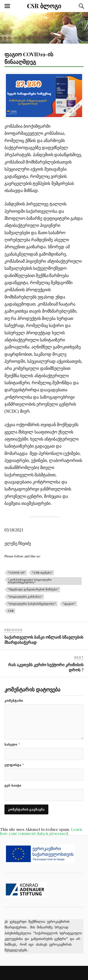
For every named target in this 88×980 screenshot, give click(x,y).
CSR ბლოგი (44, 6)
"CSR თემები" (42, 573)
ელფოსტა (14, 765)
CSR (11, 611)
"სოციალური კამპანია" (25, 597)
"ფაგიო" (69, 604)
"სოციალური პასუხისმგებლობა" (32, 604)
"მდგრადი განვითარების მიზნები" (33, 589)
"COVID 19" (17, 573)
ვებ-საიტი (13, 786)
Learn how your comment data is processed (41, 831)
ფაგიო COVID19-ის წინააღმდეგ (29, 58)
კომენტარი (14, 701)
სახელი (12, 745)
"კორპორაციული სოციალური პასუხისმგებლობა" (30, 581)
